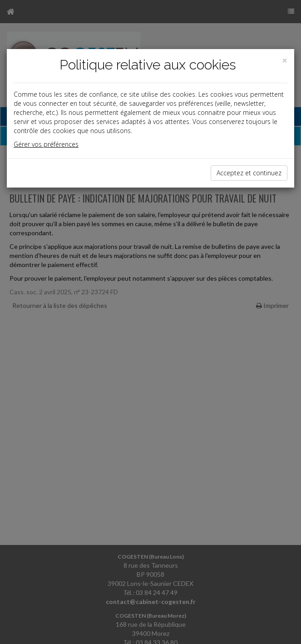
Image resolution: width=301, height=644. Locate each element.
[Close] (285, 61)
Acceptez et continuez (249, 173)
